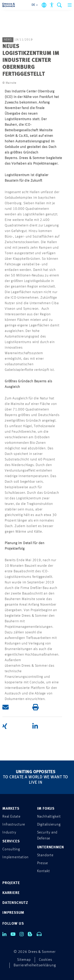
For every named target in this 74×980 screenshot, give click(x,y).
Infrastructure (14, 825)
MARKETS (11, 809)
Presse (43, 863)
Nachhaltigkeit (49, 817)
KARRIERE (11, 893)
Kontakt (44, 871)
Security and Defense (47, 836)
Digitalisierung (49, 825)
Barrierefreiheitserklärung (35, 965)
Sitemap (24, 960)
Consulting (11, 849)
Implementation (15, 857)
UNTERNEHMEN (51, 847)
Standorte (45, 855)
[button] (17, 707)
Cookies (45, 960)
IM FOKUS (46, 809)
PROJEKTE (11, 883)
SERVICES (11, 841)
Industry (9, 833)
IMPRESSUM (13, 913)
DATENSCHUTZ (15, 903)
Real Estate (11, 817)
